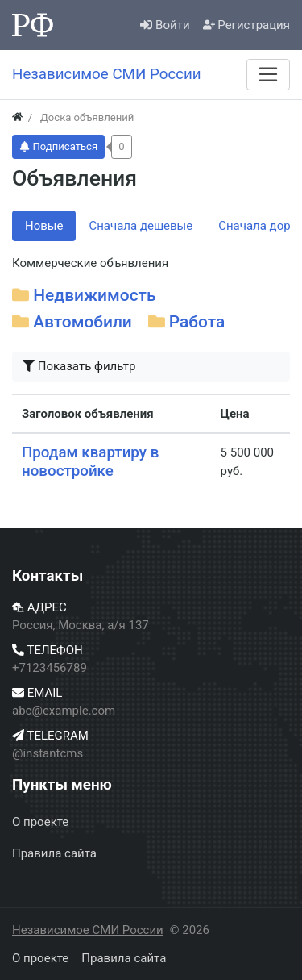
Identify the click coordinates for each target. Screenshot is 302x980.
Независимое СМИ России (88, 930)
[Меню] (268, 74)
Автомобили (83, 322)
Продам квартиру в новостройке (90, 462)
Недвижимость (94, 295)
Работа (197, 322)
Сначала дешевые (141, 226)
